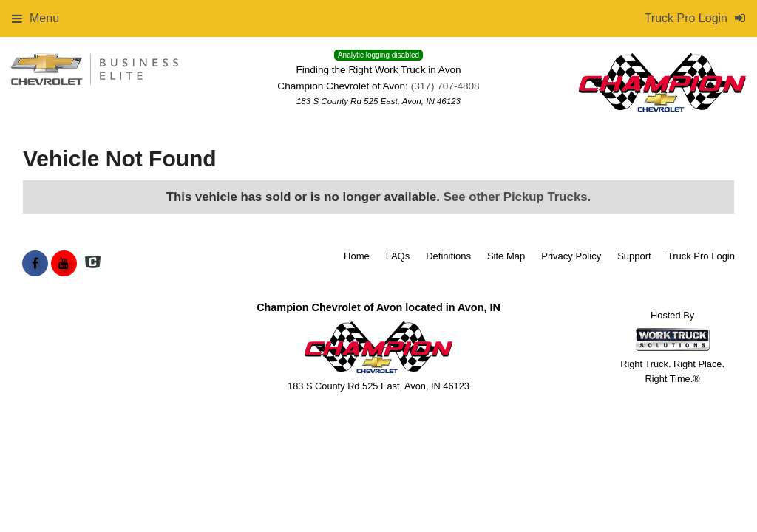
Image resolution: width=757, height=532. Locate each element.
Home (357, 256)
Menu (35, 18)
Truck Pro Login (701, 256)
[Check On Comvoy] (93, 264)
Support (634, 256)
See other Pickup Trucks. (517, 197)
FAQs (398, 256)
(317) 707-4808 (445, 86)
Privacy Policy (571, 256)
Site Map (506, 256)
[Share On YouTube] (64, 264)
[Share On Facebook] (35, 264)
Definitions (448, 256)
